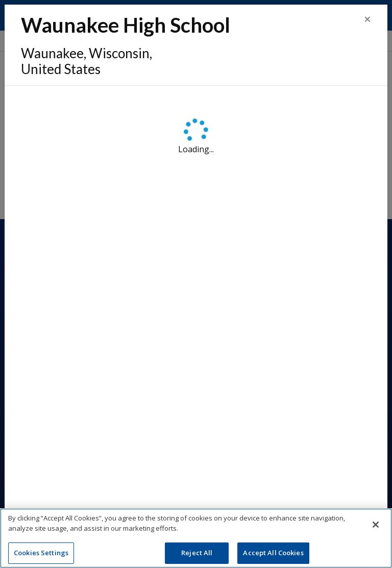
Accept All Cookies (273, 554)
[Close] (367, 19)
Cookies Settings (41, 554)
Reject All (197, 554)
